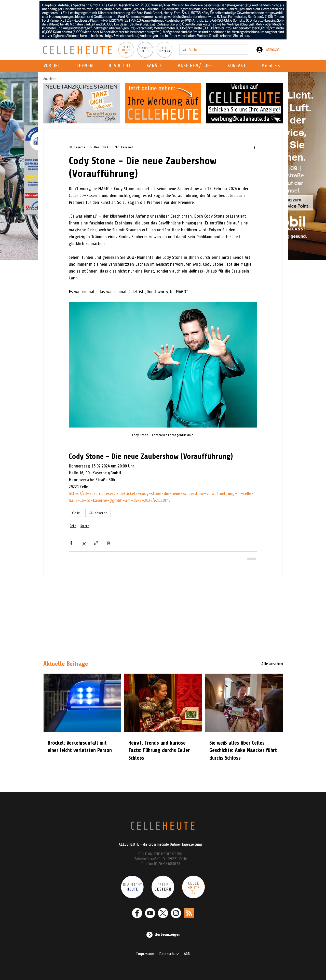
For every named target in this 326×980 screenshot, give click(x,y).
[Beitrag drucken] (109, 543)
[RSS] (189, 913)
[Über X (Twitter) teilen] (84, 543)
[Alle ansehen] (265, 664)
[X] (163, 913)
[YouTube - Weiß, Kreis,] (150, 913)
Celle (76, 513)
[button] (156, 66)
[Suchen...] (213, 50)
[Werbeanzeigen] (163, 935)
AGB (187, 954)
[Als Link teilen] (96, 543)
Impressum (145, 954)
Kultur (85, 526)
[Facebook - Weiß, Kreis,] (137, 913)
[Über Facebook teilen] (71, 543)
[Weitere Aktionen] (254, 147)
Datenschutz (169, 954)
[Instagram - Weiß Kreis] (176, 913)
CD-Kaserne (98, 513)
